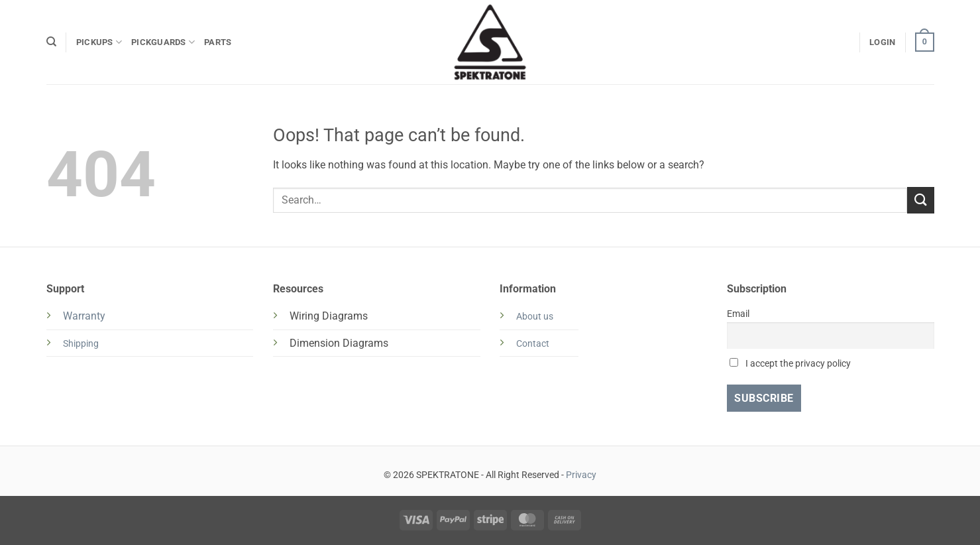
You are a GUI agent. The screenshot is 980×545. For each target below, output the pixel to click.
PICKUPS (99, 42)
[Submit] (920, 200)
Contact (533, 344)
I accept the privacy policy (790, 364)
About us (535, 317)
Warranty (84, 316)
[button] (882, 42)
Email (738, 314)
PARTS (218, 42)
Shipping (81, 344)
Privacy (581, 475)
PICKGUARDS (163, 42)
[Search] (51, 42)
